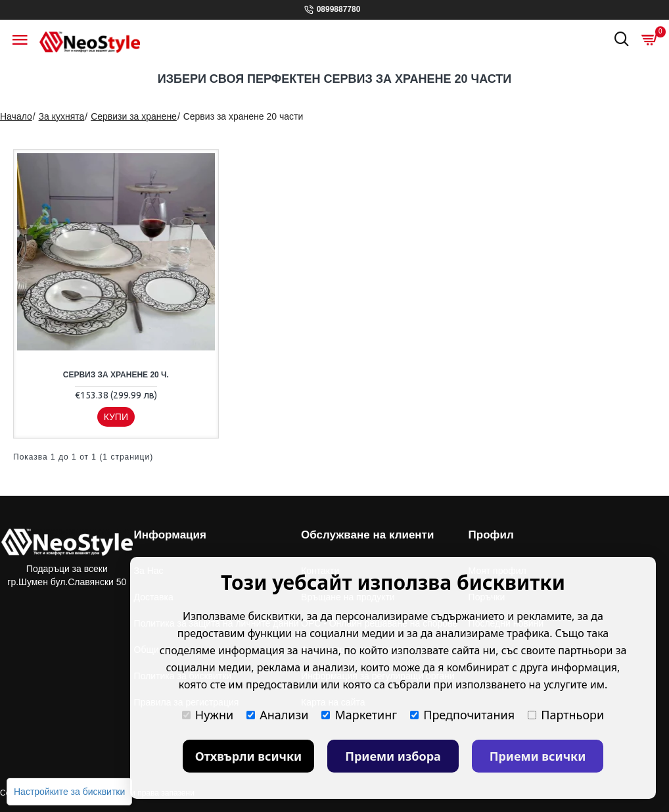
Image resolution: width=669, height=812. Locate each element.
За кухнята (62, 116)
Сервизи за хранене (134, 116)
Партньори (566, 715)
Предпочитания (462, 715)
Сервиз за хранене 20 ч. (116, 375)
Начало (16, 116)
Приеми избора (393, 756)
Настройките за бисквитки (69, 792)
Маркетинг (359, 715)
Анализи (277, 715)
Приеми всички (538, 756)
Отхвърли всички (249, 756)
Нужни (208, 715)
